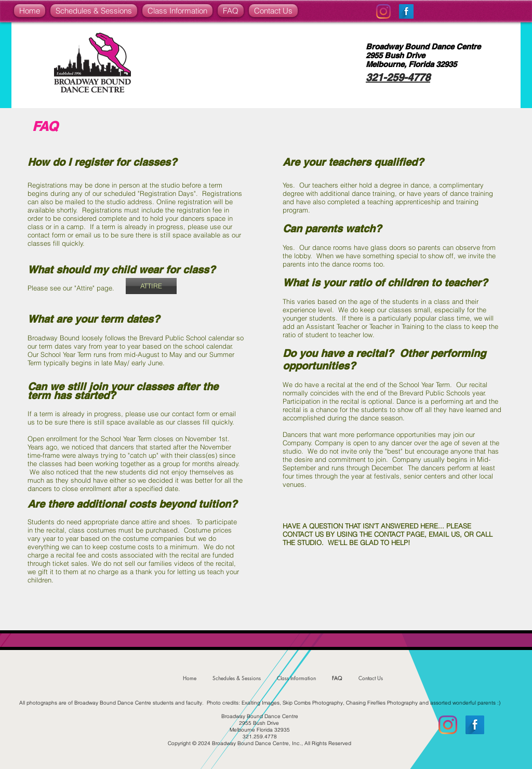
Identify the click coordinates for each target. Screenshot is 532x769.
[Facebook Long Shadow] (406, 11)
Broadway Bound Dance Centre (423, 47)
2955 (374, 55)
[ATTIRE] (151, 286)
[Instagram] (383, 11)
